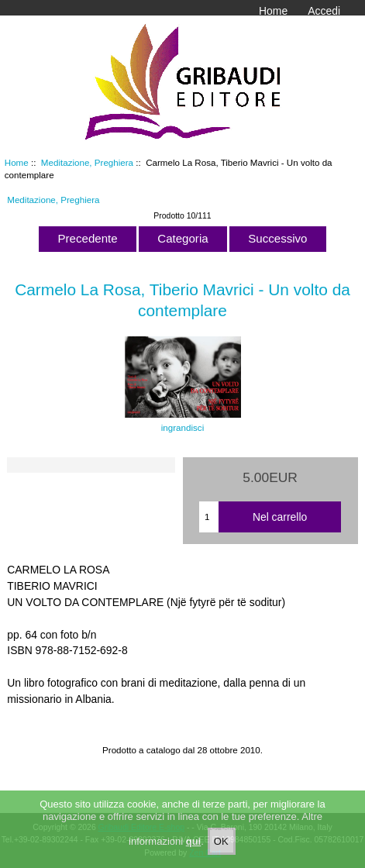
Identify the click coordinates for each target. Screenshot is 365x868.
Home (273, 11)
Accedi (324, 11)
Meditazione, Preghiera (87, 162)
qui (194, 850)
